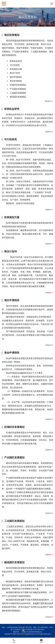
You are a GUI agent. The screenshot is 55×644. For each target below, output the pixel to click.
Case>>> (49, 101)
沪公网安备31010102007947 (34, 630)
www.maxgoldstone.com (29, 634)
